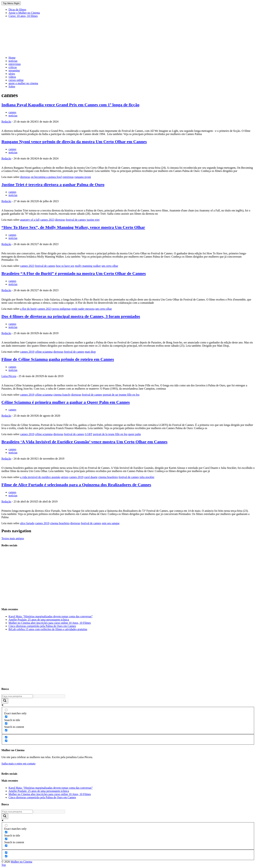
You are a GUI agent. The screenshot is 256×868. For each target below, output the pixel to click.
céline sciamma (44, 352)
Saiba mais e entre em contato (18, 764)
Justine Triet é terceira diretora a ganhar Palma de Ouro (53, 185)
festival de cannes (76, 220)
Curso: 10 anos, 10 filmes (23, 16)
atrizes (65, 477)
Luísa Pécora (9, 376)
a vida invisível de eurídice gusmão (40, 477)
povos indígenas (62, 309)
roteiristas (68, 177)
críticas (13, 67)
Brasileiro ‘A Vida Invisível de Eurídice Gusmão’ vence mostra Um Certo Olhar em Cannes (84, 442)
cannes (12, 112)
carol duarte (91, 477)
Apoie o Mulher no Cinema (24, 13)
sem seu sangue (111, 523)
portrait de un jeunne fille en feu (121, 395)
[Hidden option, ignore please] (6, 737)
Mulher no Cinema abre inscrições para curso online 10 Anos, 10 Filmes (50, 623)
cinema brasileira (60, 523)
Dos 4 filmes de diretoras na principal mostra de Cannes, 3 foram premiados (71, 316)
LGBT (89, 434)
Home (12, 58)
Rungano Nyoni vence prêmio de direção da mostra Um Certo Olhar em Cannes (74, 142)
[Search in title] (6, 717)
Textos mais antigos (13, 538)
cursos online (16, 80)
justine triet (93, 220)
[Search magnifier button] (5, 701)
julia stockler (147, 477)
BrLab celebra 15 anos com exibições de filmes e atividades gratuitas (48, 629)
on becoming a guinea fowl (46, 177)
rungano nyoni (83, 177)
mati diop (90, 352)
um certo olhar (110, 266)
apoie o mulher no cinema (23, 83)
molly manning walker (88, 266)
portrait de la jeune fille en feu (110, 434)
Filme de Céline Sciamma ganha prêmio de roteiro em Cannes (58, 359)
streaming (14, 70)
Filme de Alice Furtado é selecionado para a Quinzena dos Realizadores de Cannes (76, 485)
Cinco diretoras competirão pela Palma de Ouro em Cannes (42, 626)
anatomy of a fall (30, 220)
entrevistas (15, 64)
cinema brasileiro (108, 477)
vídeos (12, 77)
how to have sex (65, 266)
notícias (13, 61)
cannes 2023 (47, 220)
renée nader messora (83, 309)
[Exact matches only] (6, 710)
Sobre (12, 86)
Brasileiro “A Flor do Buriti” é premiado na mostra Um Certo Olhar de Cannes (74, 273)
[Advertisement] (66, 45)
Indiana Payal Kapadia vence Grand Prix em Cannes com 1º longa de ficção (70, 105)
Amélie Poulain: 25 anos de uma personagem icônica (39, 620)
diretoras (25, 177)
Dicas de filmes (17, 10)
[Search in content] (6, 723)
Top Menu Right (11, 3)
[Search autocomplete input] (49, 696)
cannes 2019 (27, 352)
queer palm (135, 434)
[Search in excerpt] (6, 730)
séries (12, 74)
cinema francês (62, 395)
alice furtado (27, 523)
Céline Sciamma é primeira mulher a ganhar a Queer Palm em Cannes (66, 402)
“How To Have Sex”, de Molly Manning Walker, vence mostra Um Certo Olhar (73, 227)
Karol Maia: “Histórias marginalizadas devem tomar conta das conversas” (51, 616)
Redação (6, 122)
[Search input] (17, 696)
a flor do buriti (28, 309)
